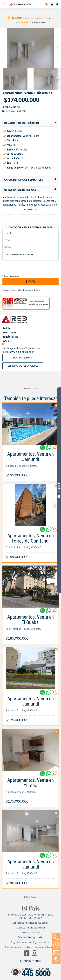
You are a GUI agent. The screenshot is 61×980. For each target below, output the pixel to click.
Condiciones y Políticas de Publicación (30, 923)
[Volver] (5, 4)
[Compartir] (57, 4)
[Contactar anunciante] (54, 449)
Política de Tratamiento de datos (28, 290)
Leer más (29, 210)
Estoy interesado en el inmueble (30, 256)
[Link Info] (30, 463)
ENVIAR (30, 282)
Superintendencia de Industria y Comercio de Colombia (30, 947)
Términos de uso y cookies (31, 937)
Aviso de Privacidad (30, 933)
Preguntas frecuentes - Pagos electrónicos (30, 942)
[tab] (30, 123)
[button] (30, 123)
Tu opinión (59, 490)
